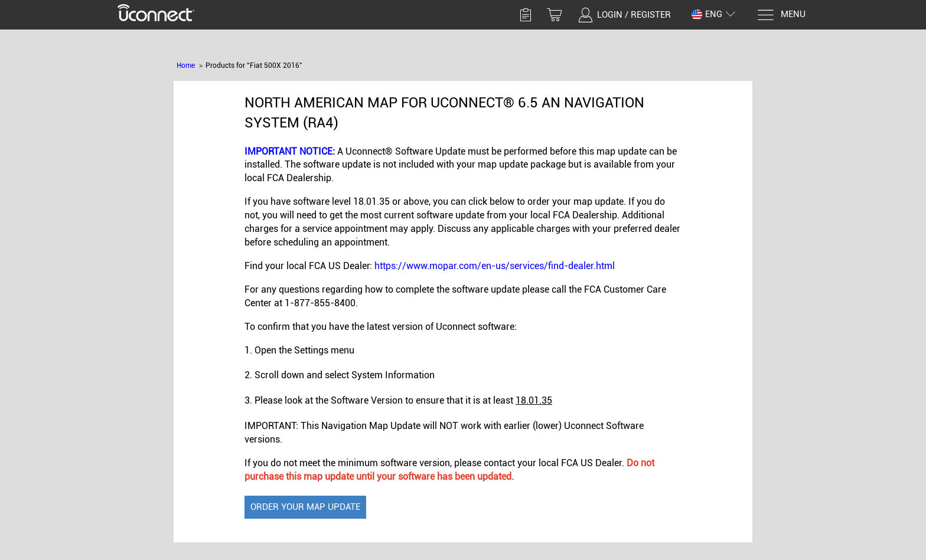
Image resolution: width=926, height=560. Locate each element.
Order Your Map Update (305, 507)
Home (186, 66)
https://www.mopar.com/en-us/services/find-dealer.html (495, 266)
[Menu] (781, 15)
